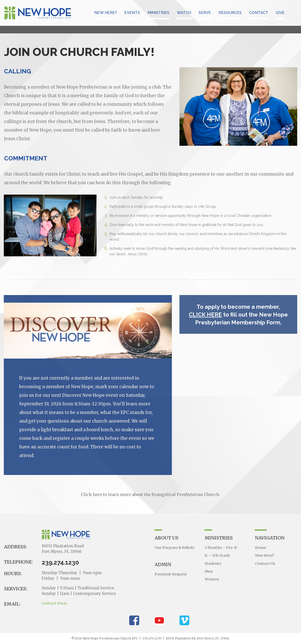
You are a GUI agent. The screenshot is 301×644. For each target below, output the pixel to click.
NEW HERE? (106, 13)
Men (209, 570)
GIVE (280, 13)
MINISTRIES (158, 13)
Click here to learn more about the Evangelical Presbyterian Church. (150, 494)
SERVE (205, 13)
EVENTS (132, 13)
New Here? (265, 555)
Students (213, 563)
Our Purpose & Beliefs (175, 547)
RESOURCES (230, 13)
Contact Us (265, 563)
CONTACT (259, 13)
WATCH (184, 13)
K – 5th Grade (218, 555)
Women (212, 578)
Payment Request (171, 574)
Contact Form (55, 603)
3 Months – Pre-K (222, 547)
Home (261, 547)
